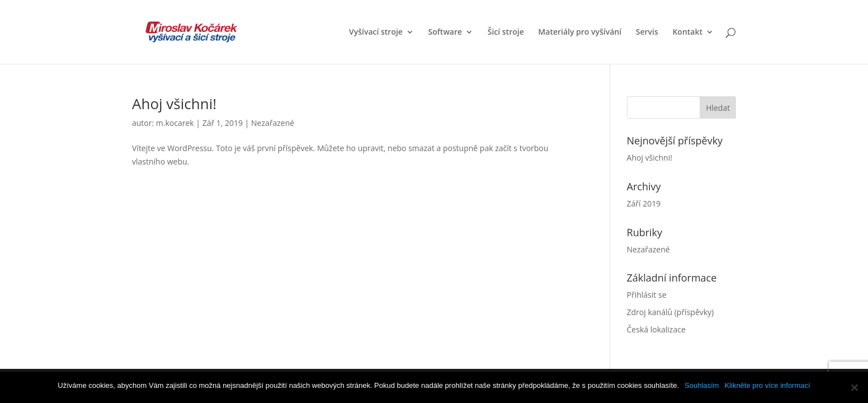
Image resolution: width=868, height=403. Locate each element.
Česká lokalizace (656, 329)
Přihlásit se (647, 295)
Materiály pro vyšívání (580, 32)
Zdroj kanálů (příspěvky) (671, 312)
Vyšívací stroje (376, 32)
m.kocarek (175, 123)
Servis (647, 32)
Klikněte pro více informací (767, 385)
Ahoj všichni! (174, 104)
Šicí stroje (506, 32)
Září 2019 (644, 203)
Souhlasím (702, 385)
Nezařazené (273, 123)
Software (445, 32)
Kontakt (687, 32)
